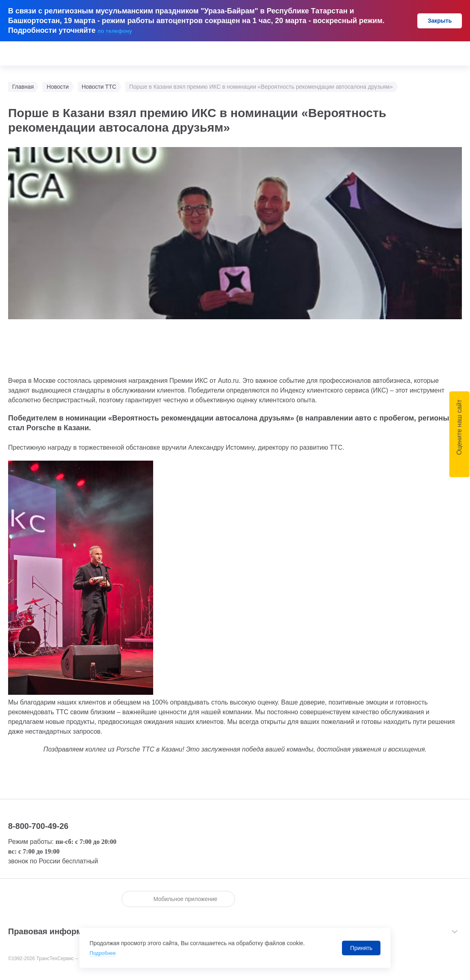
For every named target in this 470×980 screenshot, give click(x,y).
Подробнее (104, 953)
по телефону (121, 30)
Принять (361, 948)
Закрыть (440, 21)
